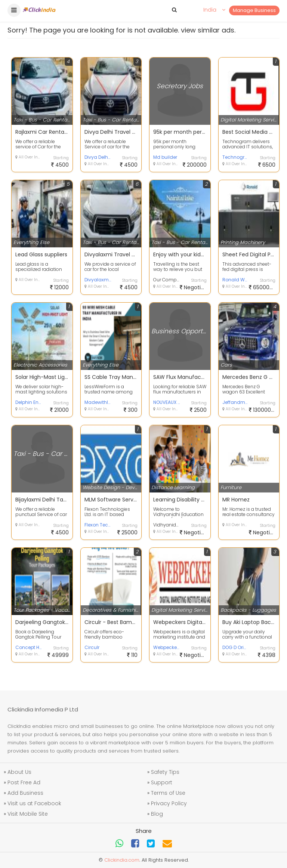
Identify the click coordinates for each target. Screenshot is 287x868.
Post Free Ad (24, 782)
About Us (19, 772)
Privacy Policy (169, 803)
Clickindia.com (122, 860)
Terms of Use (168, 793)
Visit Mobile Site (28, 814)
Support (162, 782)
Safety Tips (165, 772)
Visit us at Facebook (34, 803)
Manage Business (254, 10)
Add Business (25, 793)
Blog (157, 814)
